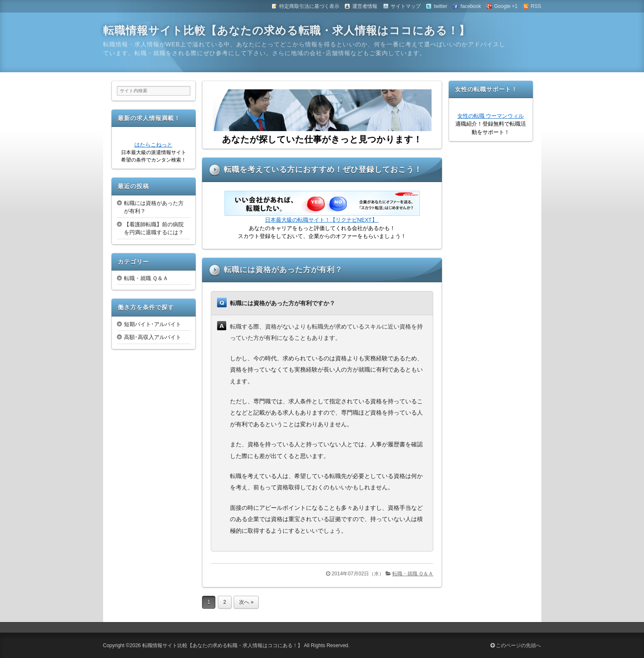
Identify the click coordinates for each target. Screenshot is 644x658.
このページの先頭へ (516, 645)
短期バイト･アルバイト (153, 324)
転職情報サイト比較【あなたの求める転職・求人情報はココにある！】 (287, 30)
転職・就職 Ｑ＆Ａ (413, 574)
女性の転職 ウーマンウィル (491, 116)
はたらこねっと (153, 145)
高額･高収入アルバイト (153, 337)
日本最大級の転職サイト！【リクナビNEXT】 (322, 220)
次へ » (246, 602)
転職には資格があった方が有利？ (283, 270)
